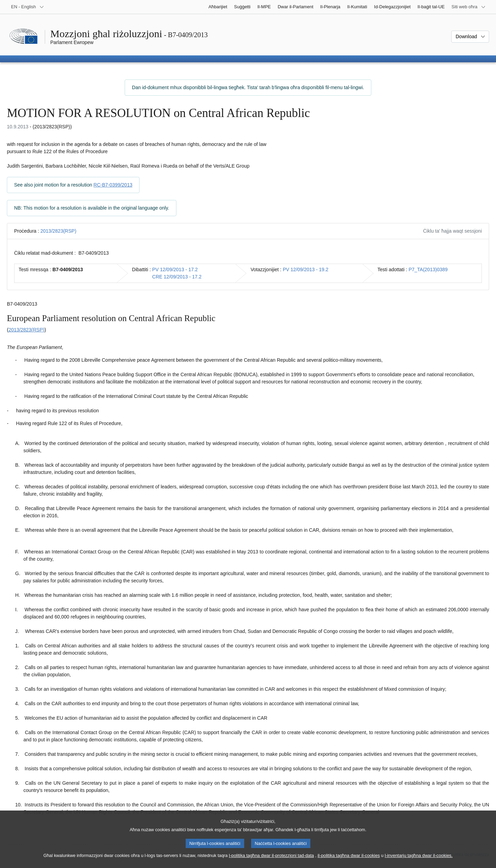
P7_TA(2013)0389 (428, 269)
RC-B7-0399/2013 (113, 185)
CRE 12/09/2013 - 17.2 (177, 277)
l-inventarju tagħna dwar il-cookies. (419, 861)
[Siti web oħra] (469, 7)
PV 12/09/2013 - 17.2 (175, 269)
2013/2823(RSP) (58, 231)
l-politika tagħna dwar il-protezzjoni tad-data (271, 861)
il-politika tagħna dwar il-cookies (349, 861)
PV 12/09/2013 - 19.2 (306, 269)
